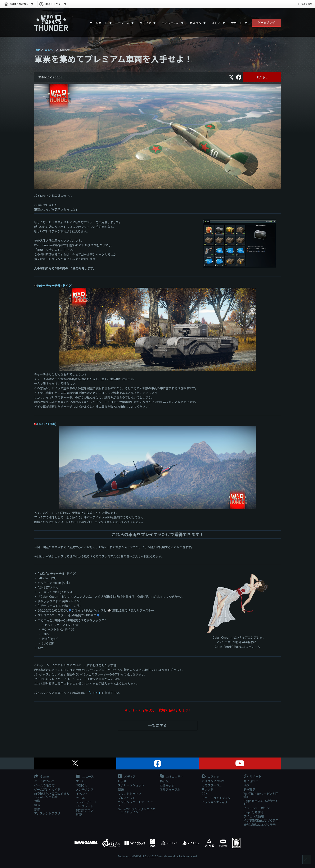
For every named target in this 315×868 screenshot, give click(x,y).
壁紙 (121, 789)
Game (41, 777)
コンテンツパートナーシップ (135, 803)
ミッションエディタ (215, 802)
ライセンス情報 (254, 816)
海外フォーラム (170, 789)
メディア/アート (87, 802)
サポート (237, 23)
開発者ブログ (85, 810)
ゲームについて (44, 781)
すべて (80, 781)
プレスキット (127, 798)
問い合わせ (251, 781)
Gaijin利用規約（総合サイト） (261, 802)
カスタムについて (213, 781)
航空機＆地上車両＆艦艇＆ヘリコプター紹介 (52, 795)
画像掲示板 (167, 785)
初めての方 (307, 4)
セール (80, 798)
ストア (216, 23)
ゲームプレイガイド (47, 789)
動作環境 (249, 789)
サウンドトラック (130, 794)
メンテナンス (85, 789)
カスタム (195, 23)
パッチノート (85, 806)
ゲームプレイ (266, 22)
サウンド (207, 789)
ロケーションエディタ (216, 798)
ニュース (123, 23)
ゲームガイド (98, 23)
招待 (37, 805)
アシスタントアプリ (47, 813)
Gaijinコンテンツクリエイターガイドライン (136, 811)
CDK (204, 794)
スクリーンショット (131, 785)
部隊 (37, 809)
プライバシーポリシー (258, 808)
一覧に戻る (158, 725)
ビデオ (122, 781)
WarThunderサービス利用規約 (261, 795)
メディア (145, 23)
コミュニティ (170, 23)
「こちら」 (94, 693)
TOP (37, 50)
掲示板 (164, 781)
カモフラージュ (212, 785)
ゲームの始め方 (44, 785)
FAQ (246, 785)
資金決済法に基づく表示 (260, 825)
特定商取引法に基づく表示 (261, 820)
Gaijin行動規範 (253, 812)
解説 (79, 815)
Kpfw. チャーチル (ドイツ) (55, 285)
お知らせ (262, 77)
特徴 (37, 801)
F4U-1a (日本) (47, 424)
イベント (82, 794)
